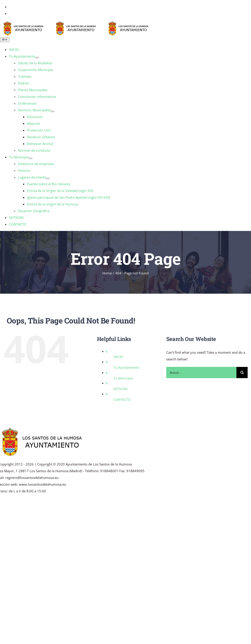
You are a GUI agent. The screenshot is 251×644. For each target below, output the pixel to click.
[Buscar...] (201, 373)
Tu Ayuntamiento (126, 367)
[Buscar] (242, 373)
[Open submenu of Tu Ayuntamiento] (37, 58)
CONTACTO (122, 400)
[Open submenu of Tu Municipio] (31, 158)
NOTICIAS (121, 389)
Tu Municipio (123, 378)
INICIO (118, 357)
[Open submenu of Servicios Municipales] (53, 111)
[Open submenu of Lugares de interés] (48, 179)
